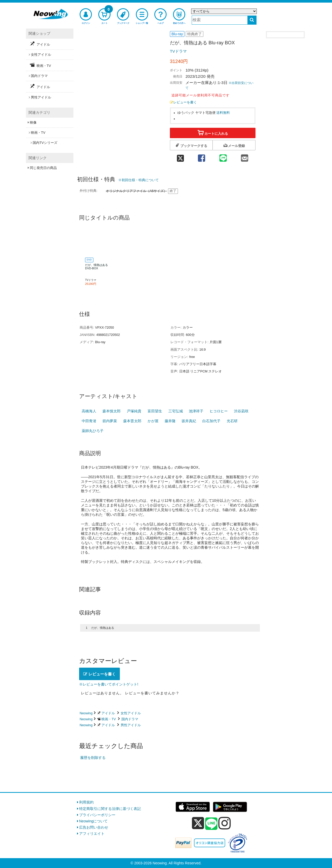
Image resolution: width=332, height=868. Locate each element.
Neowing (86, 713)
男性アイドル (131, 725)
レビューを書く (183, 102)
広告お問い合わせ (94, 827)
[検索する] (252, 20)
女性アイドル (131, 713)
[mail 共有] (245, 157)
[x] (198, 823)
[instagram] (225, 823)
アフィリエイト (92, 834)
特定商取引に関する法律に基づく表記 (110, 809)
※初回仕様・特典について (139, 180)
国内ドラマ (130, 719)
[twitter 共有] (180, 157)
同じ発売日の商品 (43, 168)
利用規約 (86, 802)
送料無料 (223, 113)
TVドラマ (178, 51)
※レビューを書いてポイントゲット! (109, 684)
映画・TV (109, 719)
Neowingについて (93, 821)
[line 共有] (223, 157)
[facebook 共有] (201, 157)
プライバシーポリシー (97, 815)
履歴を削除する (93, 758)
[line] (211, 824)
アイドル (108, 713)
